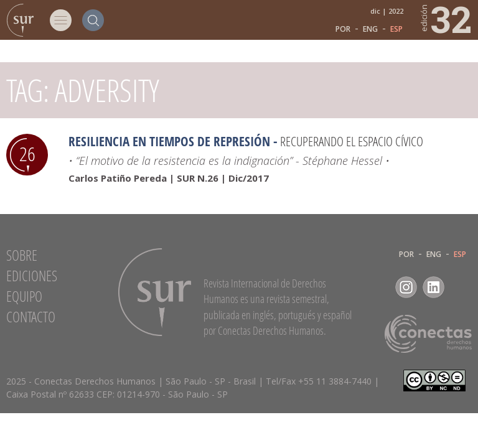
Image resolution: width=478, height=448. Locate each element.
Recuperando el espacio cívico (352, 141)
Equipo (24, 296)
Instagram (406, 287)
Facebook (379, 287)
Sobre (22, 255)
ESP (396, 29)
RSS (461, 287)
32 (445, 19)
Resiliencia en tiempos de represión (169, 141)
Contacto (31, 317)
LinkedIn (433, 287)
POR (343, 29)
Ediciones (32, 276)
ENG (370, 29)
